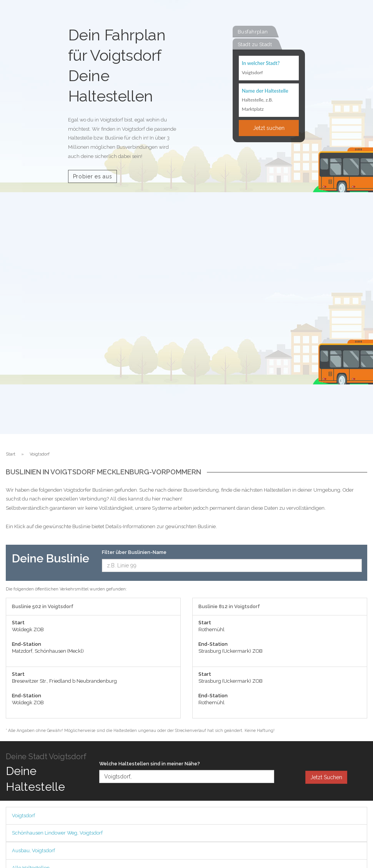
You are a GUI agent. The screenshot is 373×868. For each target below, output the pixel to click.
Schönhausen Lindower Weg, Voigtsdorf (57, 833)
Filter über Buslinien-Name (134, 552)
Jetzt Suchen (326, 777)
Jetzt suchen (269, 128)
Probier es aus (93, 176)
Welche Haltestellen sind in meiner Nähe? (150, 764)
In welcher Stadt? (261, 63)
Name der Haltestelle (265, 91)
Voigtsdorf (23, 816)
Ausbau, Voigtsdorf (33, 851)
